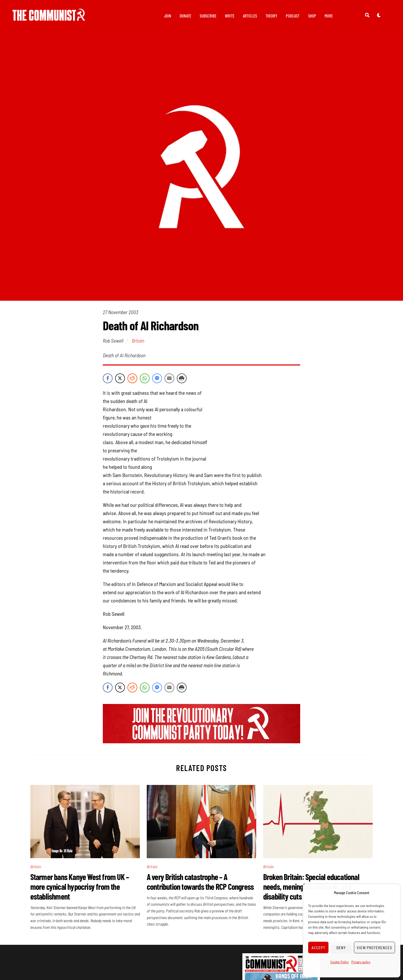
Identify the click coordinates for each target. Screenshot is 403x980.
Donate (185, 16)
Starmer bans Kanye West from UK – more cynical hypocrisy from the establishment (80, 887)
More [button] (329, 16)
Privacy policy (361, 962)
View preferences (374, 948)
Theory (271, 16)
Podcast (293, 16)
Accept (318, 948)
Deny (341, 948)
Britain (138, 342)
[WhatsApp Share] (145, 379)
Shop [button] (312, 16)
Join (168, 16)
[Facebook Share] (108, 379)
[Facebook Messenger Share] (157, 379)
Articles (250, 16)
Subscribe (208, 16)
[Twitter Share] (120, 379)
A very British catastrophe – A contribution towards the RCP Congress (201, 882)
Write (230, 16)
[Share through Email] (169, 379)
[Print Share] (182, 379)
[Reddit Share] (132, 379)
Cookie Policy (340, 962)
